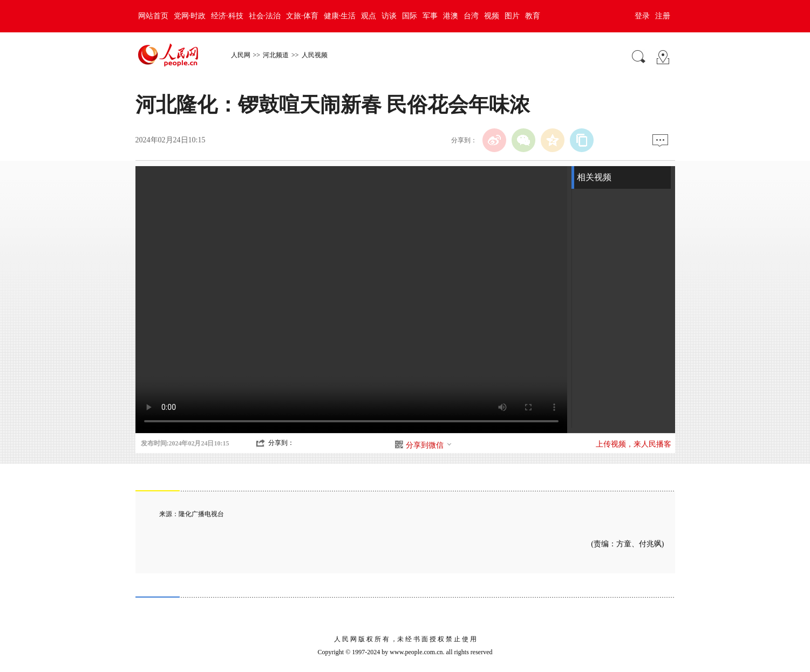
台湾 (471, 16)
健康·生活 (340, 16)
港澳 (451, 16)
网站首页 (153, 16)
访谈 (389, 16)
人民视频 (315, 55)
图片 (512, 16)
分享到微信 (429, 445)
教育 (533, 16)
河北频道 (276, 55)
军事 (430, 16)
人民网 (241, 55)
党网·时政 (190, 16)
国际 (410, 16)
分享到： (281, 443)
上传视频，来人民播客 (634, 444)
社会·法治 (265, 16)
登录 (642, 16)
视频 (492, 16)
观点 (369, 16)
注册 (663, 16)
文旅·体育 (302, 16)
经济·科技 (227, 16)
